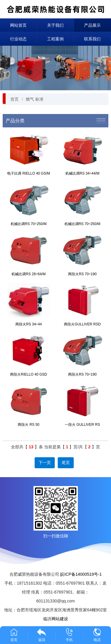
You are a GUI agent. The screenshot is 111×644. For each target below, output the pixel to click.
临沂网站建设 (56, 619)
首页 (15, 99)
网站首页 (18, 25)
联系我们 (92, 39)
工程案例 (55, 39)
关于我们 (55, 25)
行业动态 (18, 39)
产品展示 (92, 25)
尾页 (66, 463)
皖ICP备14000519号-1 (81, 574)
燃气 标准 (35, 99)
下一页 (45, 463)
